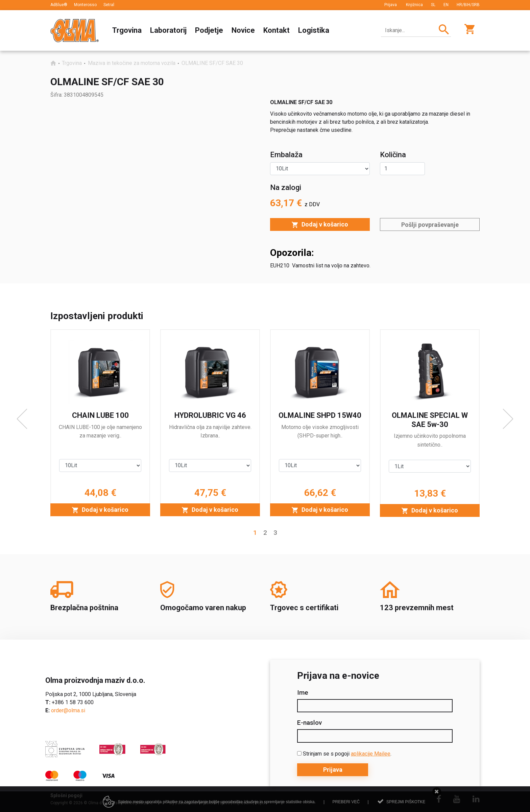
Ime (303, 693)
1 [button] (255, 533)
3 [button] (275, 533)
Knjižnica (414, 5)
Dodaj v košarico (320, 224)
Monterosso (85, 5)
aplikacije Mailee (371, 754)
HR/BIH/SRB (468, 5)
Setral (109, 5)
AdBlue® (59, 5)
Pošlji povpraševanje (430, 225)
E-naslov (309, 723)
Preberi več (346, 802)
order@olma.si (68, 710)
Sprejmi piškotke (406, 802)
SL (433, 5)
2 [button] (265, 533)
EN (446, 5)
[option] (100, 423)
